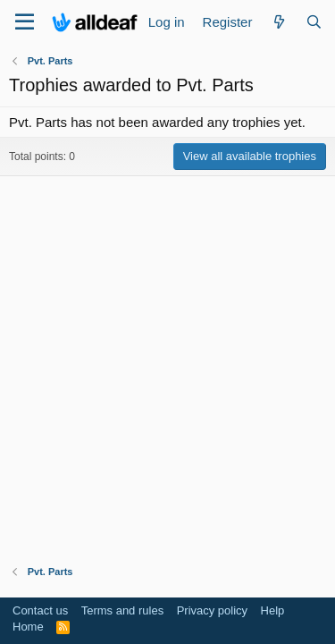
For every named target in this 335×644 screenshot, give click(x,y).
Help (273, 610)
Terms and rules (122, 610)
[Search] (314, 22)
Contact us (40, 610)
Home (28, 627)
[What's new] (278, 22)
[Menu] (25, 22)
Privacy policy (212, 610)
